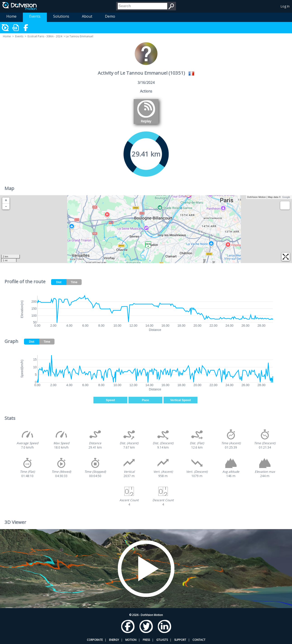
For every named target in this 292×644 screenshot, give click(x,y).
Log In (285, 6)
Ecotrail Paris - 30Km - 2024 (45, 36)
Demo (110, 16)
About (87, 16)
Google (286, 197)
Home (11, 16)
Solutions (61, 16)
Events (35, 16)
